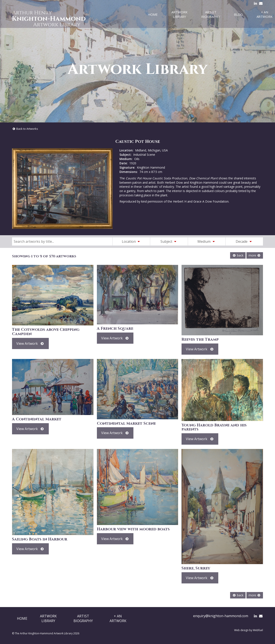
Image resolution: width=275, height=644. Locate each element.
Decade (244, 241)
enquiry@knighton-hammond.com (221, 616)
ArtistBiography (83, 618)
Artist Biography (211, 14)
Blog (238, 14)
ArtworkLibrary (48, 618)
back (238, 255)
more (255, 255)
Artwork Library (180, 14)
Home (153, 14)
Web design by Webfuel (249, 630)
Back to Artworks (25, 129)
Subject (169, 241)
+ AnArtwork (118, 618)
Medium (207, 241)
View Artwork (30, 343)
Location (131, 241)
